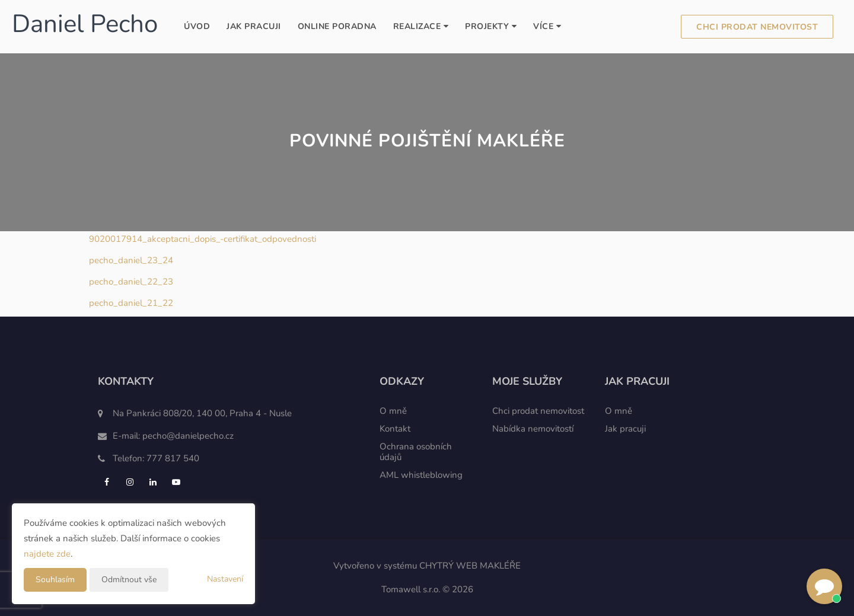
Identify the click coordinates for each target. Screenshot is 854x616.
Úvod (197, 26)
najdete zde (47, 554)
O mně (393, 411)
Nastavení (225, 579)
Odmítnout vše (129, 580)
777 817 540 (173, 458)
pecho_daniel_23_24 (131, 260)
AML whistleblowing (421, 475)
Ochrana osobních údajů (416, 452)
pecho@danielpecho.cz (188, 436)
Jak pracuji (254, 26)
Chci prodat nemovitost (757, 27)
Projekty (491, 26)
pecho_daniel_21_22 (131, 303)
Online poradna (337, 26)
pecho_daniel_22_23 (131, 282)
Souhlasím (55, 580)
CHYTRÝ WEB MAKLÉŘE (470, 566)
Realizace (421, 26)
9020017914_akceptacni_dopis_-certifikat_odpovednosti (203, 239)
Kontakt (395, 429)
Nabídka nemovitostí (533, 429)
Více (547, 26)
